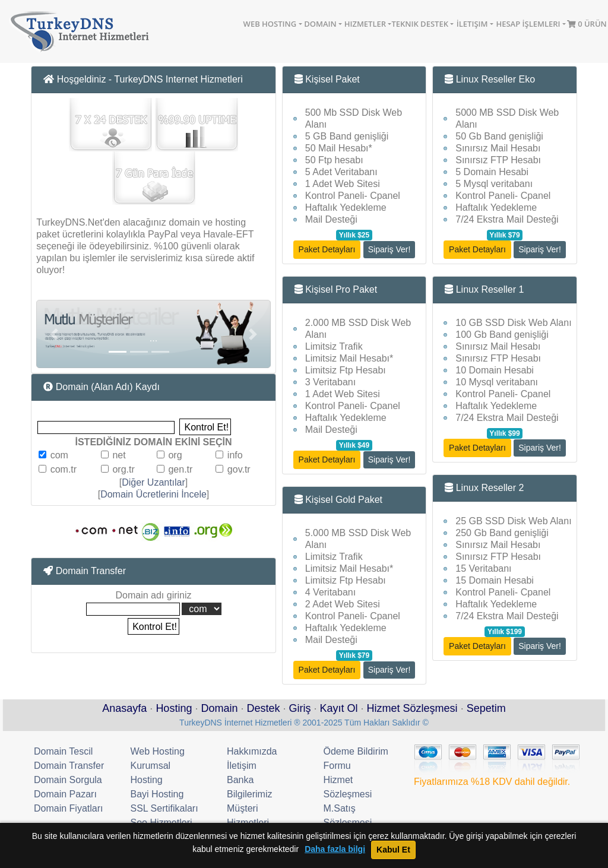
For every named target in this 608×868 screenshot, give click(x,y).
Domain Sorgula (68, 780)
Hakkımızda (252, 751)
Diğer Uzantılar (153, 482)
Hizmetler (365, 24)
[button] (54, 334)
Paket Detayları (327, 249)
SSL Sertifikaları (164, 808)
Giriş (300, 708)
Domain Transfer (69, 766)
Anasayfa (124, 708)
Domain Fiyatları (68, 808)
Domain (320, 24)
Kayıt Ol (339, 708)
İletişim (472, 24)
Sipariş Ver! (389, 249)
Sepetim (486, 708)
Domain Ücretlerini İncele (153, 494)
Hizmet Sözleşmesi (412, 708)
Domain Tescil (63, 751)
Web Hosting (270, 24)
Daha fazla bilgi (335, 849)
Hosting (174, 708)
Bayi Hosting (157, 794)
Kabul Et (393, 850)
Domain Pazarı (65, 794)
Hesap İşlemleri (528, 24)
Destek (263, 708)
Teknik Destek (420, 24)
